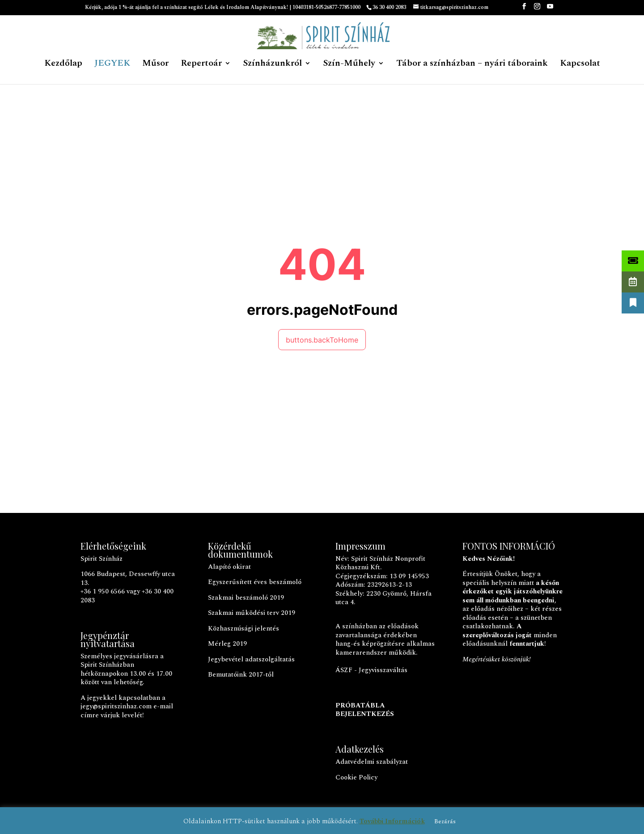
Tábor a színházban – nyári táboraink (472, 65)
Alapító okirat (229, 567)
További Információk (392, 821)
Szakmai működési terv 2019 (252, 613)
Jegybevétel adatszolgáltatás (251, 659)
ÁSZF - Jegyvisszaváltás (371, 670)
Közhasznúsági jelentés (244, 629)
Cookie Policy (356, 777)
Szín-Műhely (349, 65)
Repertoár (201, 65)
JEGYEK (112, 65)
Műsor (155, 65)
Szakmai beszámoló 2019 (246, 598)
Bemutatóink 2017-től (241, 675)
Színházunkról (272, 65)
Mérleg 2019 (227, 644)
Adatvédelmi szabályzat (372, 762)
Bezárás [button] (445, 821)
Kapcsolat (580, 65)
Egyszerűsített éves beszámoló (255, 582)
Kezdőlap (63, 65)
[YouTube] (550, 9)
